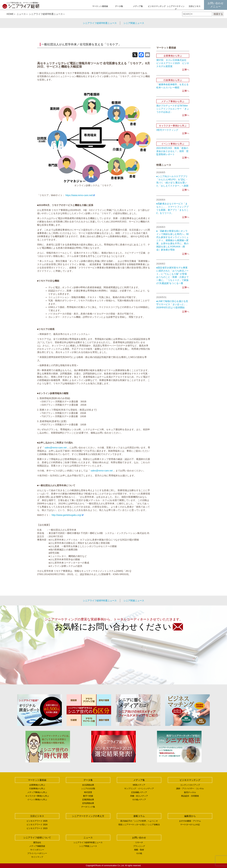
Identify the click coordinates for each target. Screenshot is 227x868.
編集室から (190, 816)
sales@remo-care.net (56, 448)
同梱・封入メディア (139, 796)
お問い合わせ (139, 838)
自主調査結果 (88, 785)
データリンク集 (88, 807)
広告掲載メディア (139, 792)
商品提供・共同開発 (190, 796)
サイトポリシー (37, 850)
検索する (218, 14)
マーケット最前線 (100, 6)
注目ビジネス (195, 6)
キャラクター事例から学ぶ (37, 796)
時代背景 (88, 792)
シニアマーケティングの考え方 (176, 9)
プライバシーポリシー (37, 853)
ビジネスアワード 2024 (37, 825)
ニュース (21, 14)
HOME (10, 14)
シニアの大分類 (88, 789)
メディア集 (138, 6)
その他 (139, 853)
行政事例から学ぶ (37, 789)
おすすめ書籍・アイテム (190, 821)
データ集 (119, 6)
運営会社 (37, 843)
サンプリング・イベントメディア (139, 789)
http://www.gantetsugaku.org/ (66, 515)
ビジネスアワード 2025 (37, 821)
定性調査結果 (88, 803)
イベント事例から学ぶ (37, 800)
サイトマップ (37, 857)
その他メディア (139, 800)
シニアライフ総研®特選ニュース (46, 14)
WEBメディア (139, 785)
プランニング (139, 846)
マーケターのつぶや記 (190, 825)
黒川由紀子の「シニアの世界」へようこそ (139, 821)
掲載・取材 (139, 850)
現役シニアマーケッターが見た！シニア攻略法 (139, 825)
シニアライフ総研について (37, 838)
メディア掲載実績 (37, 846)
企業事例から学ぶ (37, 785)
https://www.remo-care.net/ (79, 195)
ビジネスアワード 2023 (37, 828)
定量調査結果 (88, 800)
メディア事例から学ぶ (37, 792)
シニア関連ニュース (134, 23)
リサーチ (139, 843)
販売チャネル (190, 792)
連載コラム (139, 816)
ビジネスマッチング (157, 6)
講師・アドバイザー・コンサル (190, 789)
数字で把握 (88, 796)
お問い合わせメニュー (215, 5)
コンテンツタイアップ (190, 785)
